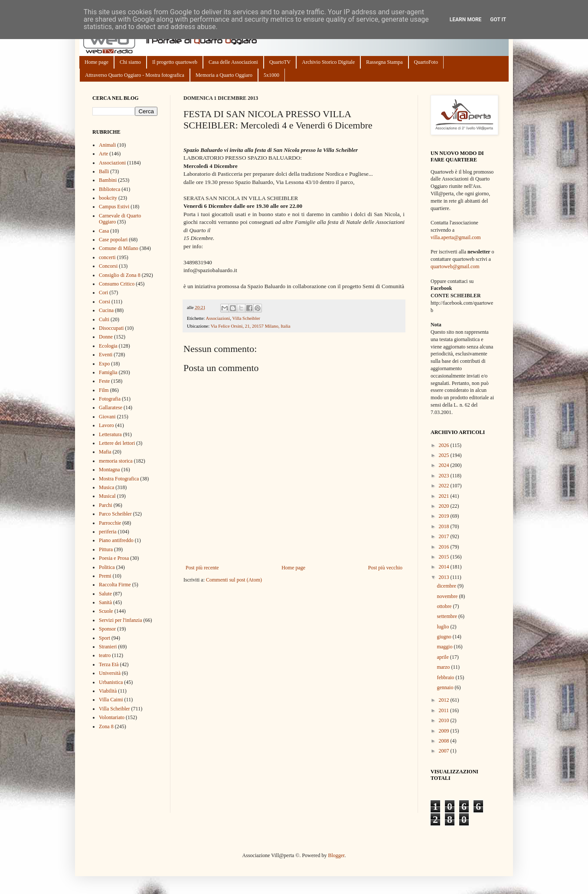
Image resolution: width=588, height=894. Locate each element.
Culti (104, 319)
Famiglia (108, 372)
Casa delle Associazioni (233, 62)
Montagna (109, 470)
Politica (107, 567)
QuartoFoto (426, 62)
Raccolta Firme (115, 585)
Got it (498, 20)
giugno (444, 637)
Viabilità (108, 691)
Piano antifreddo (116, 540)
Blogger (336, 855)
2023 (445, 476)
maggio (445, 647)
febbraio (446, 677)
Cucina (106, 310)
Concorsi (108, 266)
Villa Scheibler (246, 318)
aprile (443, 657)
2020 (445, 506)
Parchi (106, 505)
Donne (106, 337)
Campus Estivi (114, 207)
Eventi (106, 355)
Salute (105, 594)
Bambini (108, 180)
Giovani (107, 417)
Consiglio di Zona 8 (120, 275)
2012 (445, 700)
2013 (445, 577)
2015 (445, 557)
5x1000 (271, 75)
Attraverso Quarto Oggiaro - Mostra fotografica (135, 75)
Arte (103, 154)
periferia (108, 532)
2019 (445, 516)
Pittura (106, 549)
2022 (445, 486)
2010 (445, 720)
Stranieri (108, 647)
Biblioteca (109, 189)
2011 (445, 710)
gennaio (446, 687)
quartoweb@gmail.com (455, 266)
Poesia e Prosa (114, 558)
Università (110, 673)
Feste (104, 381)
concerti (107, 257)
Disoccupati (111, 328)
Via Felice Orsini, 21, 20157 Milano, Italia (251, 326)
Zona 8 (106, 726)
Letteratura (110, 434)
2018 (445, 526)
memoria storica (116, 461)
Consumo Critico (117, 284)
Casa (104, 231)
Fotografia (110, 399)
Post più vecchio (385, 568)
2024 (445, 465)
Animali (107, 145)
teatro (105, 655)
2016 (445, 547)
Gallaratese (111, 408)
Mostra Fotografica (119, 479)
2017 (445, 536)
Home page (96, 62)
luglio (443, 627)
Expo (104, 364)
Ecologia (108, 346)
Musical (107, 496)
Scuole (106, 611)
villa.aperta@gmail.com (456, 237)
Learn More (466, 20)
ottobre (445, 606)
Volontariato (112, 717)
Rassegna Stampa (384, 62)
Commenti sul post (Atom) (234, 580)
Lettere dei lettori (117, 443)
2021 (445, 496)
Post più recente (202, 568)
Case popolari (113, 240)
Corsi (105, 302)
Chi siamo (130, 62)
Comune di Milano (119, 248)
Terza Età (109, 664)
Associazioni (218, 318)
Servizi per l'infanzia (120, 620)
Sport (105, 638)
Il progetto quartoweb (175, 62)
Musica (106, 487)
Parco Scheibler (115, 514)
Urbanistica (111, 682)
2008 (445, 741)
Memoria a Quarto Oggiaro (224, 75)
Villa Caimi (111, 700)
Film (104, 390)
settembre (448, 616)
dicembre (447, 586)
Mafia (105, 452)
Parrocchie (110, 523)
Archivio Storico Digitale (328, 62)
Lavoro (106, 425)
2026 (445, 445)
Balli (104, 171)
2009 (445, 731)
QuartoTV (280, 62)
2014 (445, 567)
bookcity (108, 198)
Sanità (105, 602)
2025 (445, 455)
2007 (445, 751)
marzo (444, 667)
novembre (448, 596)
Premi (105, 576)
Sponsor (107, 629)
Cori (103, 293)
